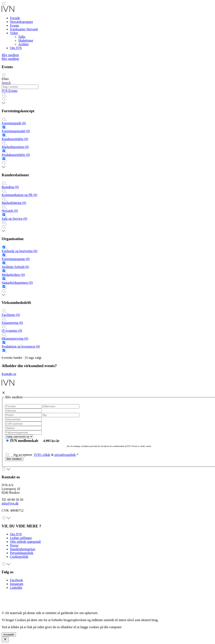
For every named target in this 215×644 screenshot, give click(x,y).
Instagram (17, 584)
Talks (22, 37)
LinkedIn (16, 588)
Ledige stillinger (21, 538)
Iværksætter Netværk (24, 29)
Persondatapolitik (22, 553)
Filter (5, 79)
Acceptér (9, 635)
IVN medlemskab (25, 441)
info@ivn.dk (10, 503)
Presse (14, 545)
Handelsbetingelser (23, 549)
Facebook (16, 580)
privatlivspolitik (65, 455)
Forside (15, 18)
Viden (14, 33)
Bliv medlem (10, 55)
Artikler (24, 44)
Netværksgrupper (21, 22)
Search (6, 83)
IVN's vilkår (42, 455)
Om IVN (16, 48)
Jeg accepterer (20, 455)
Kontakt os (9, 374)
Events (15, 25)
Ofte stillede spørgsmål (25, 542)
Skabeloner (26, 40)
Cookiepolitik (19, 557)
